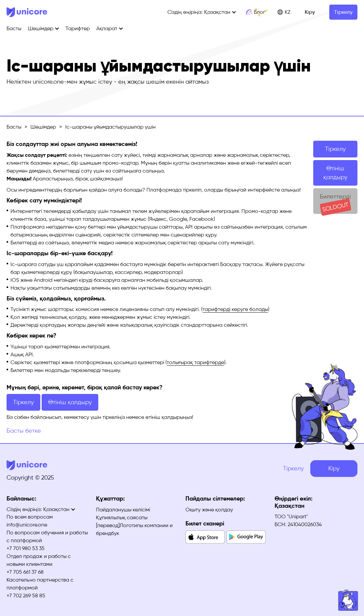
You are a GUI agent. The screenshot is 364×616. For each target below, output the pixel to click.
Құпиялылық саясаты (122, 517)
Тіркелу (343, 12)
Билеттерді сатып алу (335, 203)
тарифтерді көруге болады (235, 309)
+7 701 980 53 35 (26, 548)
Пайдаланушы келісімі (123, 510)
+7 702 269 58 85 (26, 595)
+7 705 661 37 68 (25, 572)
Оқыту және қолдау (209, 510)
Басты (14, 28)
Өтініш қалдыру (335, 173)
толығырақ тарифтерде (195, 362)
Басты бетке (24, 431)
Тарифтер (78, 28)
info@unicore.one (27, 525)
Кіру (310, 12)
